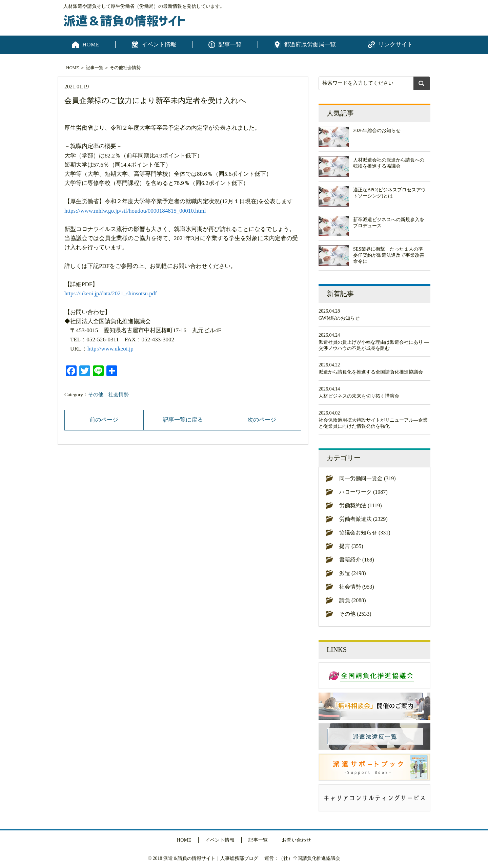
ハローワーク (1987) (363, 492)
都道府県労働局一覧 (310, 45)
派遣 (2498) (353, 573)
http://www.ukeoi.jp (110, 349)
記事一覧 (230, 45)
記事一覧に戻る (183, 420)
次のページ (262, 420)
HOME (91, 45)
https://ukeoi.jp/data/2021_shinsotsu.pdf (111, 293)
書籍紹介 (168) (357, 560)
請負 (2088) (353, 600)
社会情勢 (132, 68)
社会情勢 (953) (357, 587)
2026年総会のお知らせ (377, 131)
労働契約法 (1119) (360, 505)
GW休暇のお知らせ (339, 318)
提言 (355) (351, 546)
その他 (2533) (355, 614)
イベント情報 (159, 45)
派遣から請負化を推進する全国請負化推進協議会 (371, 372)
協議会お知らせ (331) (365, 533)
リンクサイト (395, 45)
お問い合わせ (297, 840)
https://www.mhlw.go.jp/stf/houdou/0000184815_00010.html (135, 211)
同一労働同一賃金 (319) (368, 478)
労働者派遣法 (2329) (363, 519)
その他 (116, 68)
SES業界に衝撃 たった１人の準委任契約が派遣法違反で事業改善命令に (389, 255)
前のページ (104, 420)
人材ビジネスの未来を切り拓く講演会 (359, 396)
